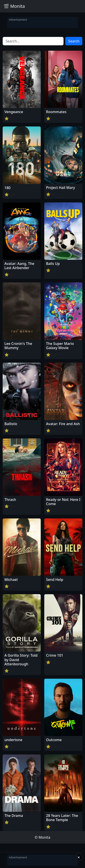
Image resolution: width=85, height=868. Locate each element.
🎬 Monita (14, 6)
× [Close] (79, 857)
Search (74, 41)
